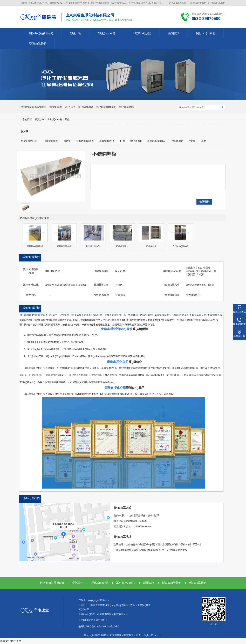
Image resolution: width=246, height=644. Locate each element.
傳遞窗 (67, 141)
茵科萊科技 (102, 620)
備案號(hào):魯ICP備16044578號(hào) (99, 626)
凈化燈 (192, 141)
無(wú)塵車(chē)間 (106, 107)
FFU (123, 141)
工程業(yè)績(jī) (142, 33)
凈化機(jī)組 (177, 141)
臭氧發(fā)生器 (107, 141)
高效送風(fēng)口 (156, 141)
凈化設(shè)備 (107, 33)
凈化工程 (76, 33)
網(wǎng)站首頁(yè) (41, 33)
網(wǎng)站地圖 (178, 3)
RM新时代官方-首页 (11, 641)
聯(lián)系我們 (218, 3)
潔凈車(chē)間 (127, 107)
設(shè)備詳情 (31, 308)
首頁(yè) (39, 119)
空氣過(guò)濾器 (85, 141)
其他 (67, 119)
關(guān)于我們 (198, 3)
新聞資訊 (174, 33)
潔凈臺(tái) (136, 141)
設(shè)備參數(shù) (31, 260)
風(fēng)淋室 (55, 107)
